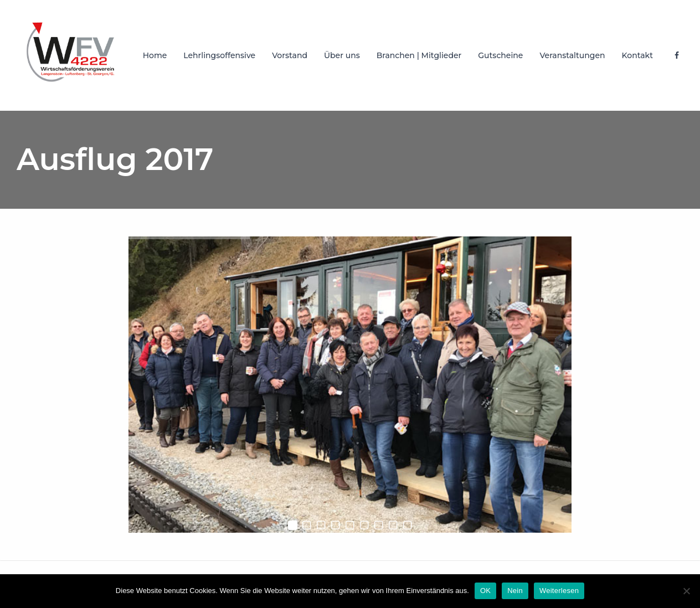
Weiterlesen (559, 591)
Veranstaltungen (572, 55)
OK (485, 591)
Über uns (342, 55)
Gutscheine (500, 55)
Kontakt (637, 55)
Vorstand (290, 55)
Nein (515, 591)
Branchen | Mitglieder (419, 55)
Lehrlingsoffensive (219, 55)
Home (155, 55)
